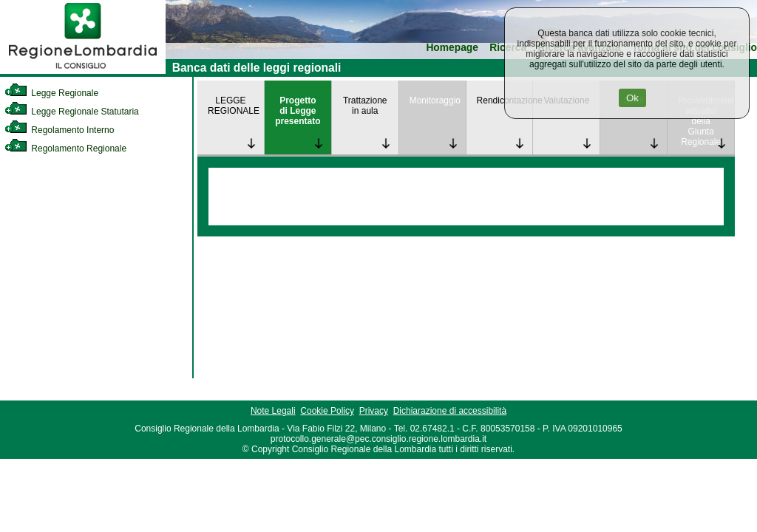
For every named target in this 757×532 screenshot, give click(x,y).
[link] (83, 71)
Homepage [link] (452, 48)
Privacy (374, 411)
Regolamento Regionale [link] (65, 149)
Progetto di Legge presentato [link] (298, 111)
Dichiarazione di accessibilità (450, 411)
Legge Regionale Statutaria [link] (72, 112)
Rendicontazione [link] (505, 100)
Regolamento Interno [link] (59, 130)
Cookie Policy (327, 411)
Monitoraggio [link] (435, 100)
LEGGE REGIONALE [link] (234, 106)
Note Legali (273, 411)
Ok (632, 98)
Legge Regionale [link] (51, 93)
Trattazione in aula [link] (365, 106)
